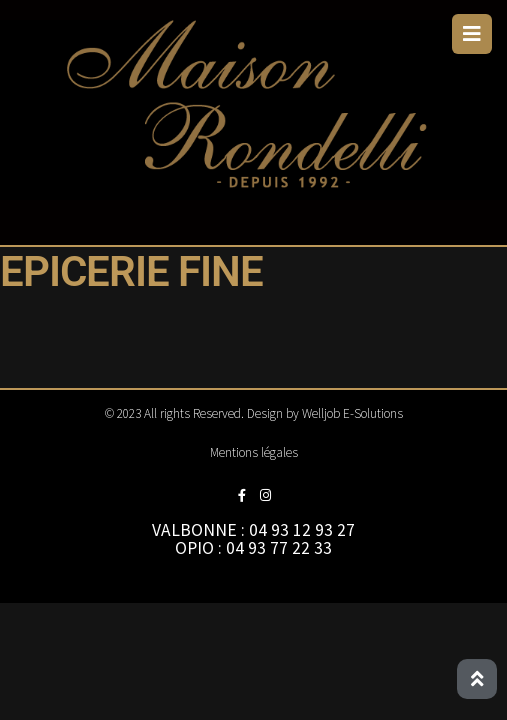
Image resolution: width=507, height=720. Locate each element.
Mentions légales (254, 452)
